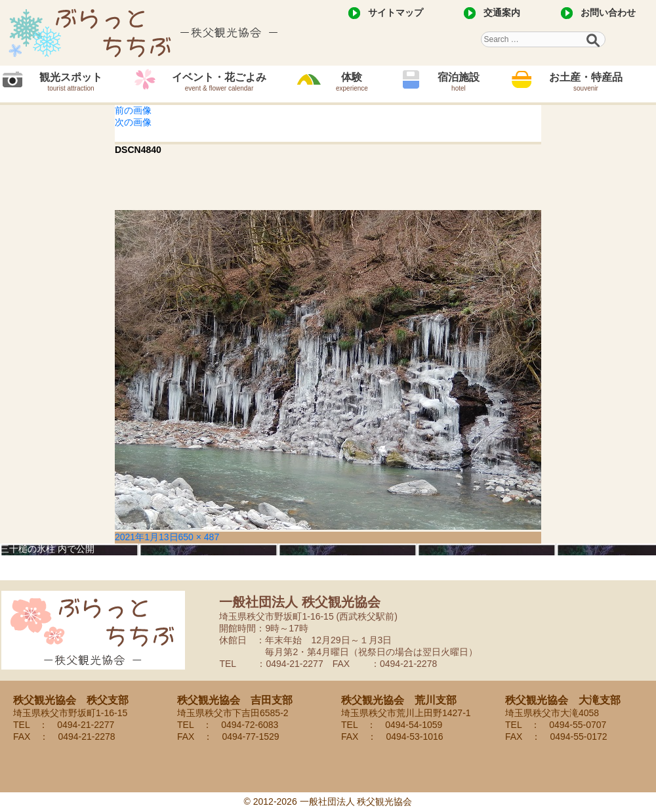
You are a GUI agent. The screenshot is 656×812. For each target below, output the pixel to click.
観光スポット (71, 82)
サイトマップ (396, 12)
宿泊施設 (459, 82)
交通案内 (502, 12)
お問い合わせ (608, 12)
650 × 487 (199, 537)
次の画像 (133, 122)
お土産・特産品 (586, 82)
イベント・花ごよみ (219, 82)
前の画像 (133, 110)
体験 (352, 82)
